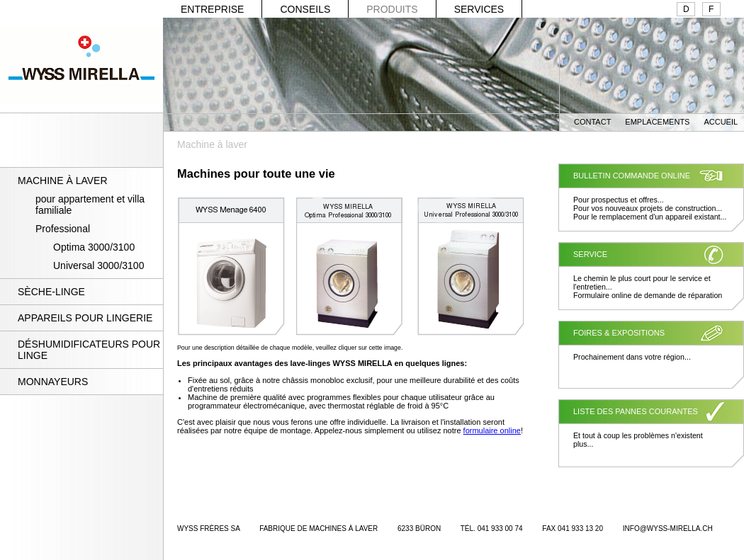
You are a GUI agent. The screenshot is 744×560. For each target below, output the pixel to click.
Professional (63, 229)
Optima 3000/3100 (94, 247)
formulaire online (492, 430)
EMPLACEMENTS (657, 122)
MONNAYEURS (53, 382)
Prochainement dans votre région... (632, 357)
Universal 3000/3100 (98, 265)
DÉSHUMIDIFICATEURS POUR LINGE (89, 350)
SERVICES (479, 9)
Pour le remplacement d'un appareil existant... (650, 217)
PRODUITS (392, 9)
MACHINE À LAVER (63, 181)
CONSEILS (305, 9)
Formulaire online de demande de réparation (648, 295)
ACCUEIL (721, 122)
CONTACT (592, 122)
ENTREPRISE (212, 9)
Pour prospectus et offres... (619, 200)
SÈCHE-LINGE (51, 292)
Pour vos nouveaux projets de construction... (648, 208)
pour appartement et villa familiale (90, 205)
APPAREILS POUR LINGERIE (85, 318)
